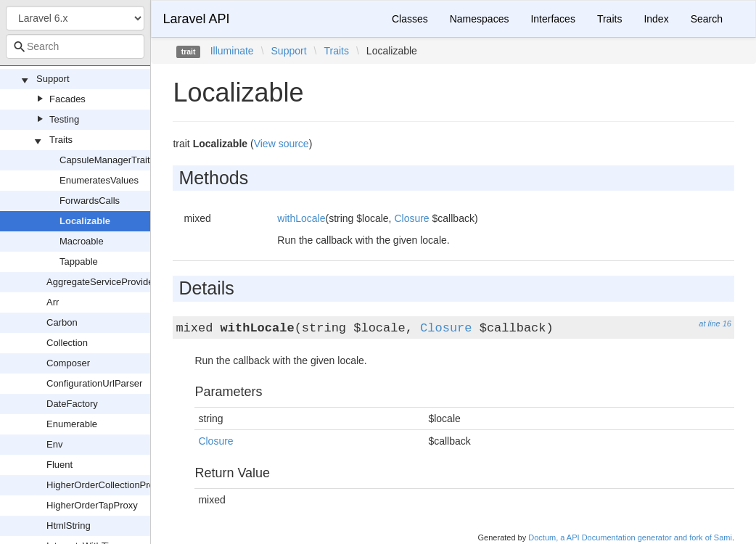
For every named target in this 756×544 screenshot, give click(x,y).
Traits (61, 140)
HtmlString (69, 526)
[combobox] (75, 46)
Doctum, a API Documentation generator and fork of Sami (630, 537)
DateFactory (72, 404)
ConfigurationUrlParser (94, 383)
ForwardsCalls (90, 201)
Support (53, 79)
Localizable (85, 221)
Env (54, 444)
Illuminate (232, 51)
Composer (68, 363)
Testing (64, 119)
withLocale (301, 218)
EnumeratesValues (99, 180)
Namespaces (480, 19)
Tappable (79, 261)
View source (282, 144)
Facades (67, 99)
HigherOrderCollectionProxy (105, 485)
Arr (53, 302)
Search (707, 19)
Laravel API (196, 19)
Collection (67, 343)
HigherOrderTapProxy (92, 505)
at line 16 (715, 323)
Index (656, 19)
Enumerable (72, 424)
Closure (411, 218)
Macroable (82, 241)
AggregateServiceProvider (102, 282)
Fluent (59, 465)
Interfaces (552, 19)
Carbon (62, 322)
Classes (410, 19)
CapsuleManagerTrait (105, 160)
